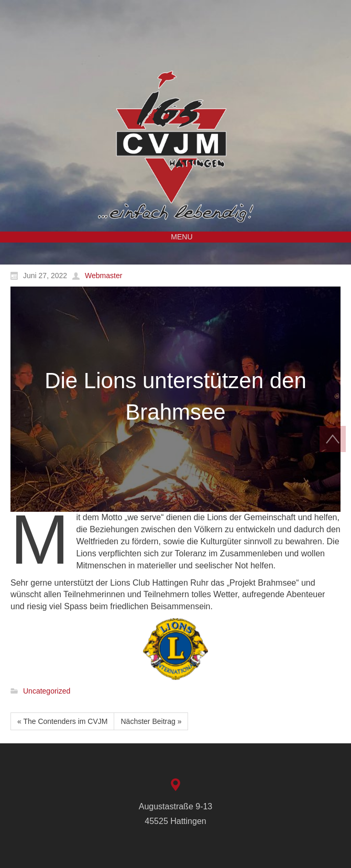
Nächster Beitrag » (151, 721)
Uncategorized (47, 691)
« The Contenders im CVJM (62, 721)
